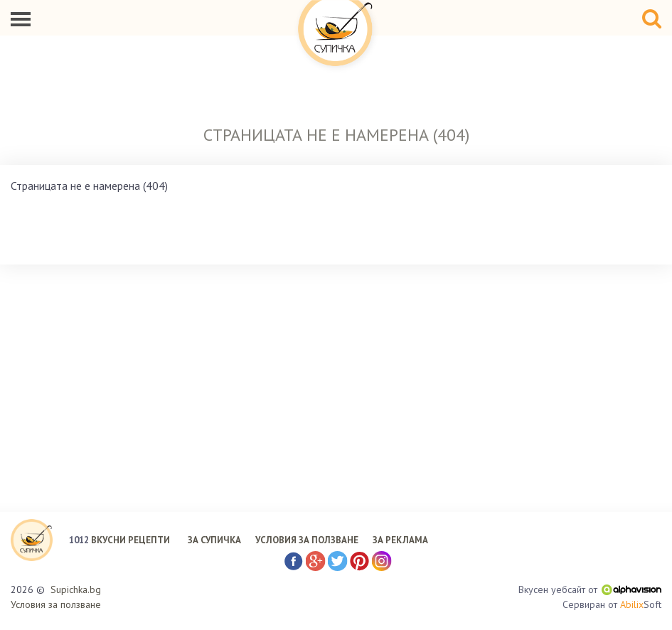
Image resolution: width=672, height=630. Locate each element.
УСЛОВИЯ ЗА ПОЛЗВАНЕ (307, 540)
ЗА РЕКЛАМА (400, 540)
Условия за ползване (56, 604)
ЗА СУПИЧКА (214, 540)
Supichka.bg (76, 589)
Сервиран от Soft (612, 605)
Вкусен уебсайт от (590, 589)
